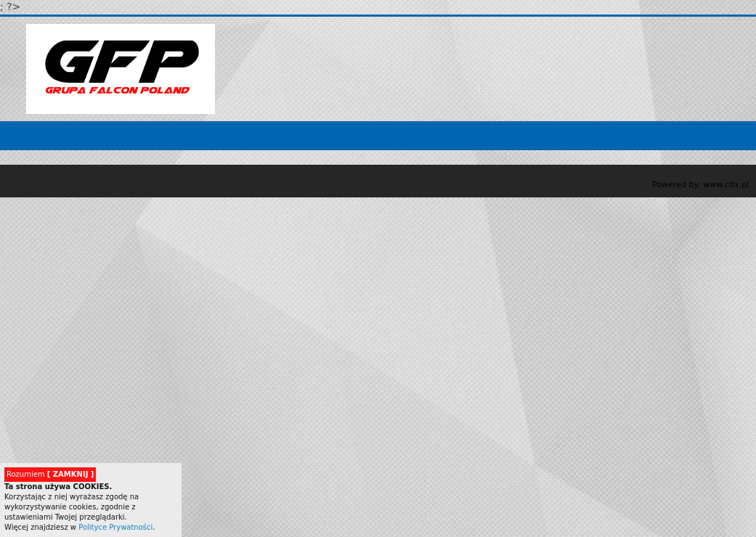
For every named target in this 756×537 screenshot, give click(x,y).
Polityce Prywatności (115, 527)
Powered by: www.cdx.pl (700, 185)
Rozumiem (50, 474)
